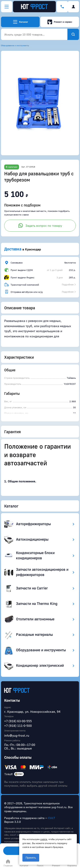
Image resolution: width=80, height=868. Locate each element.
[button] (40, 103)
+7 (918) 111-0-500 (18, 726)
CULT (52, 818)
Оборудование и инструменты (15, 45)
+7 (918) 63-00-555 (18, 721)
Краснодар (33, 249)
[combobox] (34, 34)
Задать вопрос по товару (40, 226)
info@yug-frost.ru (17, 735)
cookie (44, 839)
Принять (31, 858)
